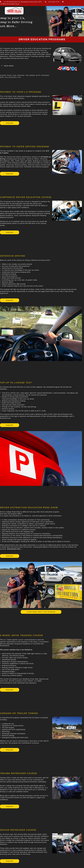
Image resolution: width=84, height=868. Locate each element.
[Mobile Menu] (77, 8)
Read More (9, 66)
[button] (26, 66)
